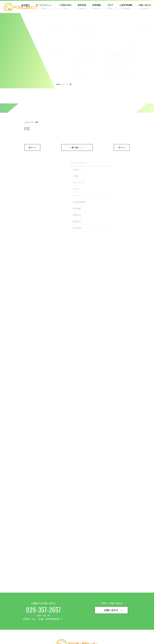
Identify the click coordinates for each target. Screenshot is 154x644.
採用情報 (97, 7)
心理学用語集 (126, 7)
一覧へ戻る (55, 163)
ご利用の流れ (65, 7)
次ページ (97, 163)
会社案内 (25, 7)
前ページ (13, 163)
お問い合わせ (145, 7)
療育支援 (82, 7)
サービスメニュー (44, 7)
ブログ (110, 7)
